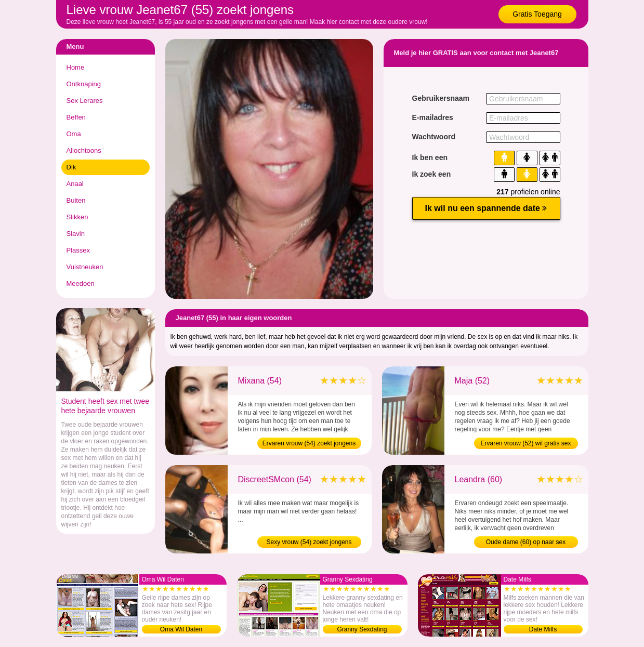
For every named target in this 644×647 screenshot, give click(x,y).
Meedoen (81, 283)
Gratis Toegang (537, 14)
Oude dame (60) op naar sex (526, 542)
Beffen (76, 117)
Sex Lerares (85, 101)
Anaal (75, 184)
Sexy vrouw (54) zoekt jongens (309, 542)
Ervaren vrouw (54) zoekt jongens (309, 443)
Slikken (77, 217)
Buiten (76, 200)
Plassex (78, 250)
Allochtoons (84, 150)
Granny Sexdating (362, 629)
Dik (71, 167)
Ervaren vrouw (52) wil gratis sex (525, 443)
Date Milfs (543, 629)
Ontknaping (84, 84)
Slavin (76, 234)
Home (76, 67)
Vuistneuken (85, 267)
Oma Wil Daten (181, 629)
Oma (74, 134)
